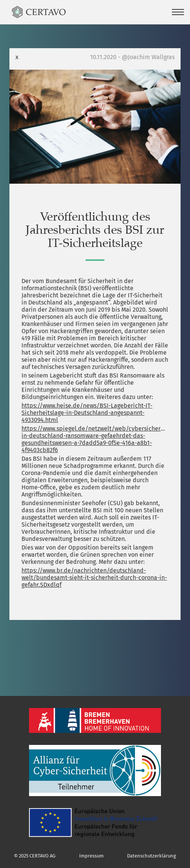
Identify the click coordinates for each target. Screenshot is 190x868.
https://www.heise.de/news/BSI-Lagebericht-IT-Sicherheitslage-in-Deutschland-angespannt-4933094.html (87, 413)
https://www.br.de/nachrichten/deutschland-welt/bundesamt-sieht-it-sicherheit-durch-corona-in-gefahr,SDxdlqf (94, 578)
